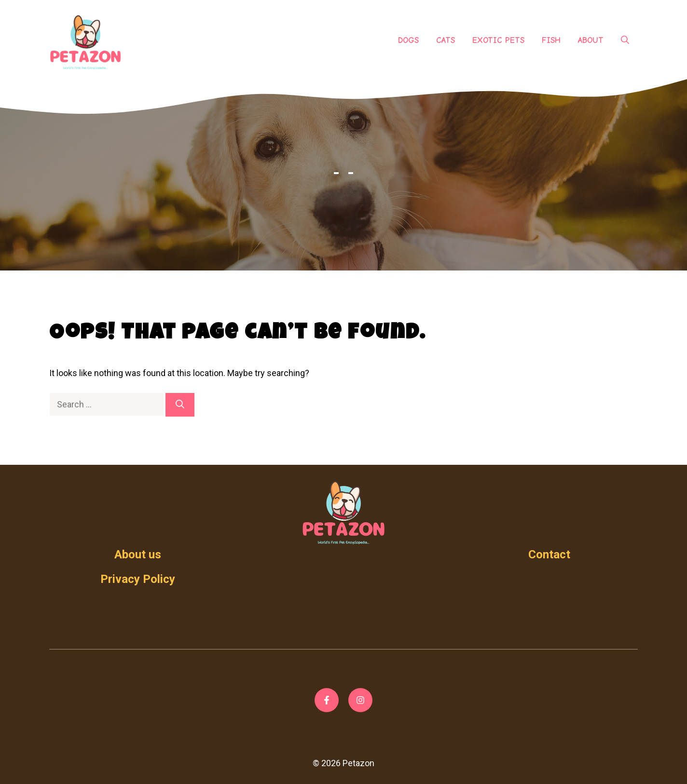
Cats (446, 40)
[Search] (180, 405)
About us (138, 554)
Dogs (408, 40)
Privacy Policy (138, 579)
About (591, 40)
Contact (549, 554)
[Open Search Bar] (625, 41)
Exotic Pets (498, 40)
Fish (551, 40)
